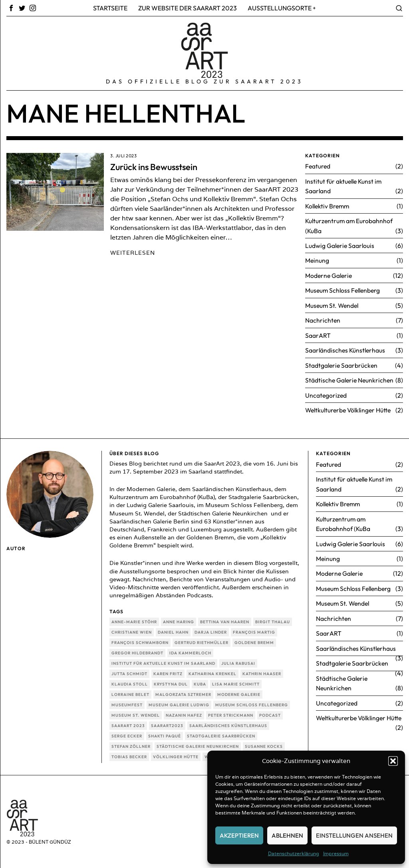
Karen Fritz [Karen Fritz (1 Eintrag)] (168, 671)
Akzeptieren (239, 835)
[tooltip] (11, 8)
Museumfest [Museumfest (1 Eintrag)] (127, 702)
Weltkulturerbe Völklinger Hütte (350, 407)
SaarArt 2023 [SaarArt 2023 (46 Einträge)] (128, 722)
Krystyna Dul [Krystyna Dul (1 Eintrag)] (171, 681)
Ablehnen (287, 835)
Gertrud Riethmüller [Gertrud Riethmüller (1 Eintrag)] (202, 639)
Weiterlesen (133, 253)
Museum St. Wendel (333, 303)
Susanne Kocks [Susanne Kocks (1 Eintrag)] (264, 743)
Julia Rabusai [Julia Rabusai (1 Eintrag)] (238, 660)
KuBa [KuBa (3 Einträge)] (200, 681)
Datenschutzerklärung (294, 853)
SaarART (318, 333)
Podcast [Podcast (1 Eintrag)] (270, 712)
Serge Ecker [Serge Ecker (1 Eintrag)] (127, 733)
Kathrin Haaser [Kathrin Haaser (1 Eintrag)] (262, 671)
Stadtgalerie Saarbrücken (342, 363)
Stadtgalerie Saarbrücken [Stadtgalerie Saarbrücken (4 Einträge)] (221, 733)
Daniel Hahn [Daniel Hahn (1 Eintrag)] (173, 629)
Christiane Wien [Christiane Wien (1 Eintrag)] (132, 629)
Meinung (317, 259)
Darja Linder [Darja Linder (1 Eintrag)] (211, 629)
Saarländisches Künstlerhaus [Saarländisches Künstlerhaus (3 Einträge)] (228, 722)
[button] (393, 761)
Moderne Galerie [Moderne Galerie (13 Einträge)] (239, 691)
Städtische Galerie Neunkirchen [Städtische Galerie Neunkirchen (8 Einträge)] (198, 743)
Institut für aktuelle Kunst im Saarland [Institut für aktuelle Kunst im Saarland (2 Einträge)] (163, 660)
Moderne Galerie (330, 274)
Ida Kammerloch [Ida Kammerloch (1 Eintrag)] (190, 650)
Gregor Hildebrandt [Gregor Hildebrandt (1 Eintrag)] (137, 650)
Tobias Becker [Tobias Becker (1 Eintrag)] (129, 754)
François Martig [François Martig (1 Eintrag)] (254, 629)
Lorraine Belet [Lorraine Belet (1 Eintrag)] (130, 691)
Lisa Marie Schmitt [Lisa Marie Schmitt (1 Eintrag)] (236, 681)
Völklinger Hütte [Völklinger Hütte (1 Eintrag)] (176, 754)
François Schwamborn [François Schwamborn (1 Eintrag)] (140, 639)
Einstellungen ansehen (354, 835)
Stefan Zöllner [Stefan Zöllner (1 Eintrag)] (131, 743)
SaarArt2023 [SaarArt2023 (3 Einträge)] (167, 722)
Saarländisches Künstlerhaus (346, 348)
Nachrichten (323, 318)
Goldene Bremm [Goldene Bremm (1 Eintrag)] (254, 639)
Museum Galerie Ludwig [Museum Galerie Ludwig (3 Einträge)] (179, 702)
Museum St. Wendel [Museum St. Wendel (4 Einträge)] (136, 712)
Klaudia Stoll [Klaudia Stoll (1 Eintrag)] (130, 681)
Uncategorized (326, 392)
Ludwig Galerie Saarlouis (341, 244)
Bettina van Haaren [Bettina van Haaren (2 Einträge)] (225, 619)
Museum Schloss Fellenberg (344, 289)
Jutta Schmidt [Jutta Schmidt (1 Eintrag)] (129, 671)
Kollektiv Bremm (329, 205)
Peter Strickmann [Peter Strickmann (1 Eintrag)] (231, 712)
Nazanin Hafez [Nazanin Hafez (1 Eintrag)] (184, 712)
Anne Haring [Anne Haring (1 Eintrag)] (179, 619)
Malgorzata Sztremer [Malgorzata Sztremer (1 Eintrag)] (183, 691)
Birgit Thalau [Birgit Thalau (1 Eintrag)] (273, 619)
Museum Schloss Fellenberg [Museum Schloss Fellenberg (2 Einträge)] (252, 702)
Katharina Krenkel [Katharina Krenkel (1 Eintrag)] (212, 671)
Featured (318, 166)
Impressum (336, 853)
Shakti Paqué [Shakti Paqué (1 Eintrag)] (165, 733)
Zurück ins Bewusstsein (154, 167)
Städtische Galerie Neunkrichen (350, 377)
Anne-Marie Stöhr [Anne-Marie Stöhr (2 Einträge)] (134, 619)
